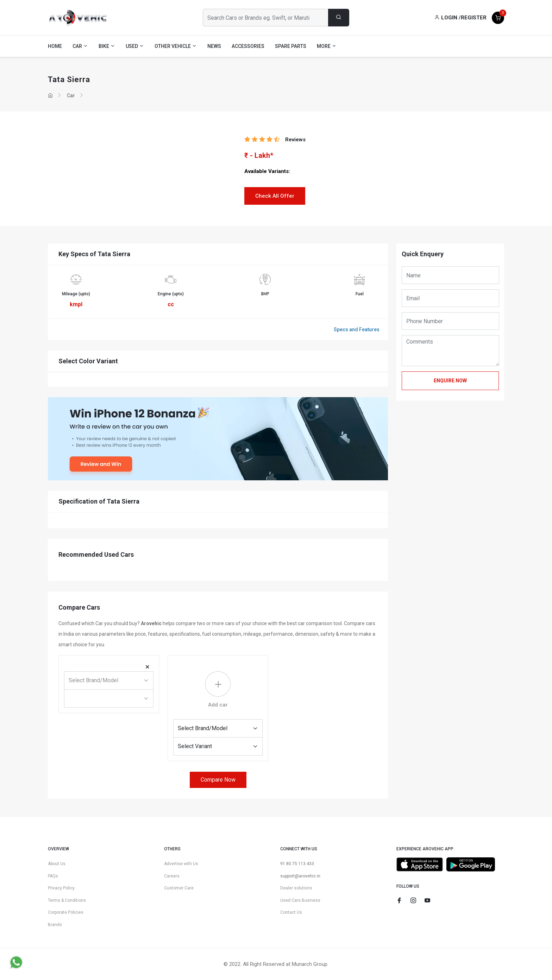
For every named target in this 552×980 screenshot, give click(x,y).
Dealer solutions (296, 888)
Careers (172, 876)
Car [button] (80, 46)
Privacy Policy (61, 888)
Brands (55, 925)
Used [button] (135, 46)
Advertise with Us (181, 864)
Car (71, 95)
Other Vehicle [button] (176, 46)
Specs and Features (357, 329)
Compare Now (218, 780)
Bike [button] (107, 46)
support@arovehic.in (300, 876)
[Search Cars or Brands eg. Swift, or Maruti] (266, 18)
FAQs (53, 876)
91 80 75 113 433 (297, 864)
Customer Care (179, 888)
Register (474, 18)
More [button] (327, 46)
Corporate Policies (66, 912)
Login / (448, 18)
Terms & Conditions (67, 900)
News (214, 46)
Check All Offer (275, 196)
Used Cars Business (300, 900)
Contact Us (291, 912)
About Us (57, 864)
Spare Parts (291, 46)
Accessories (248, 46)
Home (55, 46)
